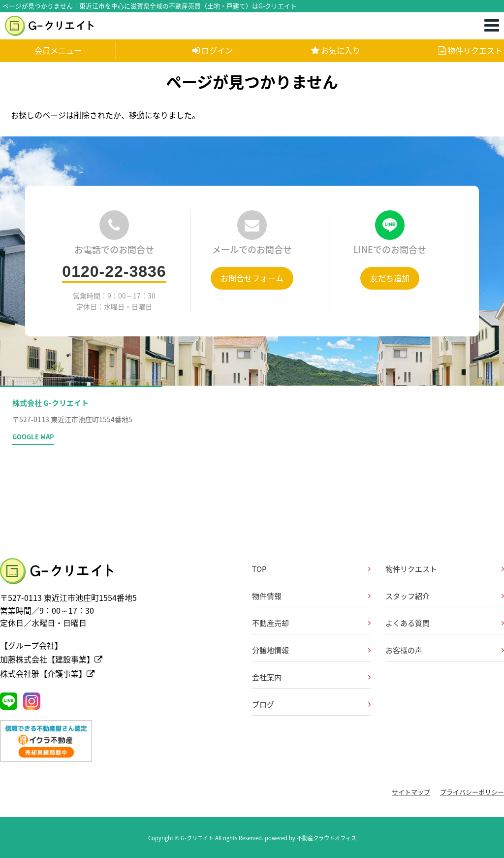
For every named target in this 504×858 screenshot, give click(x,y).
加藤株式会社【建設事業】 (51, 659)
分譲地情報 (270, 650)
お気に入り (336, 50)
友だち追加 (390, 278)
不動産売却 (270, 623)
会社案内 (267, 677)
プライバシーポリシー (472, 792)
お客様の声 (404, 650)
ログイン (213, 50)
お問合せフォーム (252, 278)
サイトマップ (411, 792)
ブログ (263, 704)
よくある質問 (408, 623)
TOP (259, 569)
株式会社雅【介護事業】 (47, 673)
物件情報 (267, 596)
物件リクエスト (471, 50)
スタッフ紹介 (408, 596)
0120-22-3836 (114, 271)
